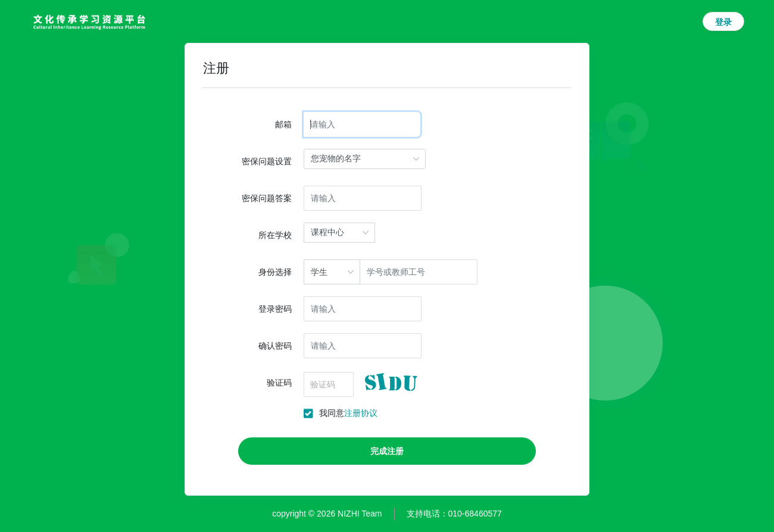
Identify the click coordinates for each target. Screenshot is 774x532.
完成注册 (387, 451)
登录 (723, 22)
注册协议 (361, 413)
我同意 (348, 413)
